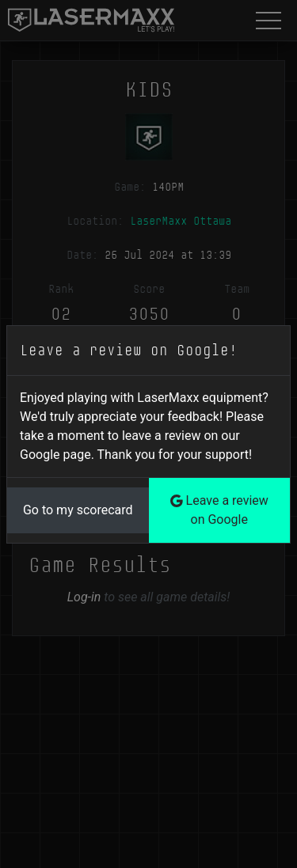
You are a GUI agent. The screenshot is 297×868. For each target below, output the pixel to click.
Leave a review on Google (219, 510)
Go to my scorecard (78, 510)
